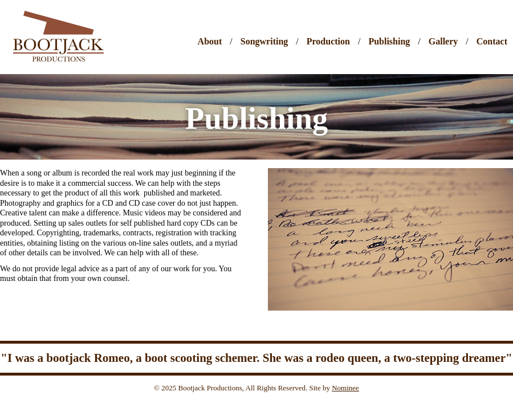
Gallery (443, 42)
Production (328, 42)
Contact (492, 42)
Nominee (345, 388)
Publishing (389, 42)
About (210, 42)
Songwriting (264, 42)
